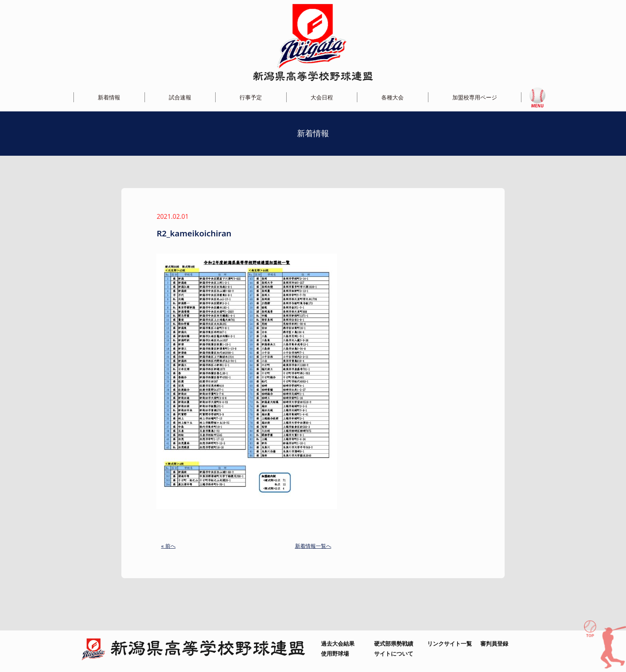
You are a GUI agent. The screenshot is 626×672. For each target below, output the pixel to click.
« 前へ (168, 546)
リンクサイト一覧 (450, 643)
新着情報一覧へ (313, 546)
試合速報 (180, 97)
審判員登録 (494, 643)
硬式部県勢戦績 (394, 643)
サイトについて (394, 653)
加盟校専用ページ (475, 97)
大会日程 (322, 97)
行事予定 (251, 97)
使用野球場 (335, 653)
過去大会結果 (338, 643)
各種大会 (392, 97)
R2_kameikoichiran (194, 233)
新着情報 (109, 97)
